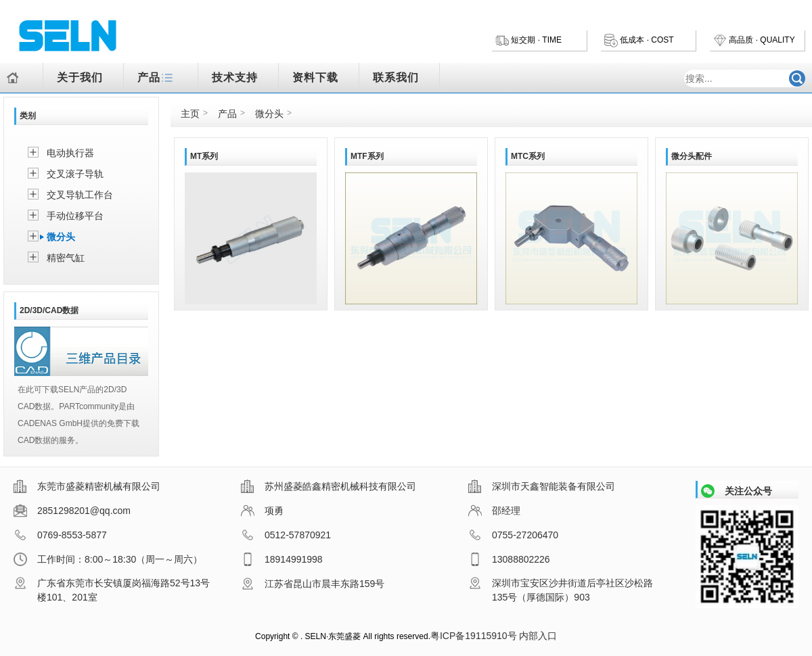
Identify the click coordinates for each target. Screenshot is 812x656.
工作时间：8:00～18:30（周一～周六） (108, 559)
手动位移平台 (75, 216)
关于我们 (80, 77)
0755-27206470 (513, 535)
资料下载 (315, 77)
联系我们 (396, 77)
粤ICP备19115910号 (474, 636)
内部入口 (538, 636)
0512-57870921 (286, 535)
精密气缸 (66, 258)
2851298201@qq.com (72, 511)
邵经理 (494, 511)
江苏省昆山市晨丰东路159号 (313, 584)
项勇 (262, 511)
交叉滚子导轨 (75, 174)
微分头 (61, 237)
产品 (157, 79)
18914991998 (282, 559)
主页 (190, 114)
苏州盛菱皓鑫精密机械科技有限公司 (329, 486)
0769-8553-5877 (60, 535)
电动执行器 (70, 153)
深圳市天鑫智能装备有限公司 (542, 486)
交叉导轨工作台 (80, 195)
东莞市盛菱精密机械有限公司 (87, 486)
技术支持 (235, 77)
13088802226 (509, 559)
